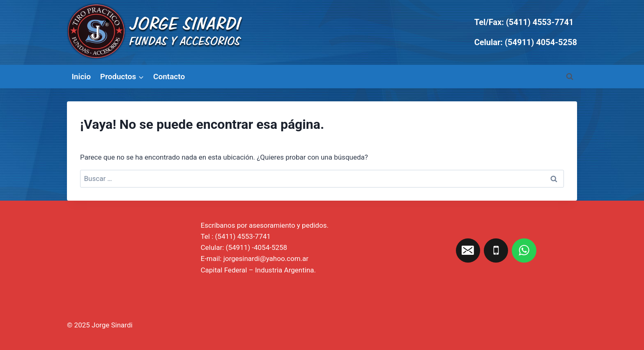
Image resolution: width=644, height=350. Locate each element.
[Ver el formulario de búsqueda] (570, 77)
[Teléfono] (496, 251)
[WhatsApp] (524, 251)
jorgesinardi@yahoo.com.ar (266, 258)
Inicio (81, 77)
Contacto (169, 77)
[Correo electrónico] (468, 251)
